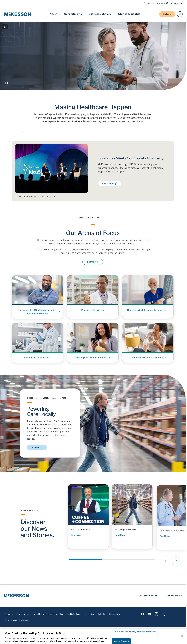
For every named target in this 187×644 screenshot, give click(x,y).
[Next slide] (176, 561)
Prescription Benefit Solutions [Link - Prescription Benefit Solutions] (93, 359)
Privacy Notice (23, 614)
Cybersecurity (114, 614)
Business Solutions (102, 14)
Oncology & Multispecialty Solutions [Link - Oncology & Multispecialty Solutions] (148, 311)
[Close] (182, 636)
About (55, 14)
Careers (162, 3)
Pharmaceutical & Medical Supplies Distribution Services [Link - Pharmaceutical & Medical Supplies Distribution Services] (39, 313)
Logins (167, 14)
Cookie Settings (74, 614)
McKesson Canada (147, 596)
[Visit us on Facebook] (143, 614)
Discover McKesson (35, 79)
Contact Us (149, 3)
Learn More (109, 183)
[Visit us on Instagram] (156, 614)
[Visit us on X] (163, 614)
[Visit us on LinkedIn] (150, 614)
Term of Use (89, 614)
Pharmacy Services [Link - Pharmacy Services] (93, 311)
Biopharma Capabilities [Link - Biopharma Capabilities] (38, 359)
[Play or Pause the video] (7, 83)
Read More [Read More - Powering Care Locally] (124, 538)
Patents (101, 614)
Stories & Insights (129, 14)
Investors (177, 3)
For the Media (174, 596)
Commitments (75, 14)
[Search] (180, 14)
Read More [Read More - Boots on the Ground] (77, 535)
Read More (37, 447)
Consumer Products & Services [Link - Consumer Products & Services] (148, 359)
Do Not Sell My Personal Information (48, 614)
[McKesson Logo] (16, 596)
